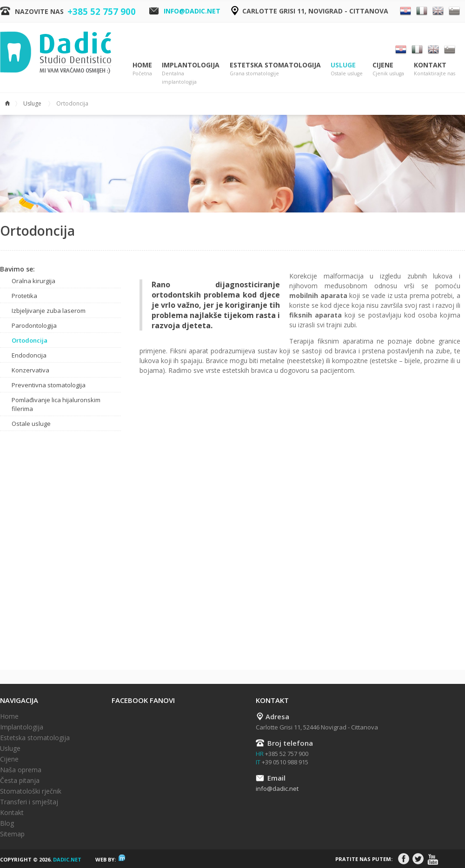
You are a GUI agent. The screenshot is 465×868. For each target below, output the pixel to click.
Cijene (388, 69)
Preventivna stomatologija (49, 385)
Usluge (347, 69)
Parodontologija (34, 325)
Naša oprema (21, 711)
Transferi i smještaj (29, 743)
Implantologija (191, 73)
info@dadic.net (192, 11)
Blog (7, 765)
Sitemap (12, 775)
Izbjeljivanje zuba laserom (49, 311)
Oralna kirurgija (33, 281)
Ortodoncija (30, 340)
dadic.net (67, 801)
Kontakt (435, 69)
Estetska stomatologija (275, 69)
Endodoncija (29, 355)
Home (142, 69)
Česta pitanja (20, 722)
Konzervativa (30, 370)
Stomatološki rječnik (31, 732)
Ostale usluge (31, 424)
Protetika (24, 296)
